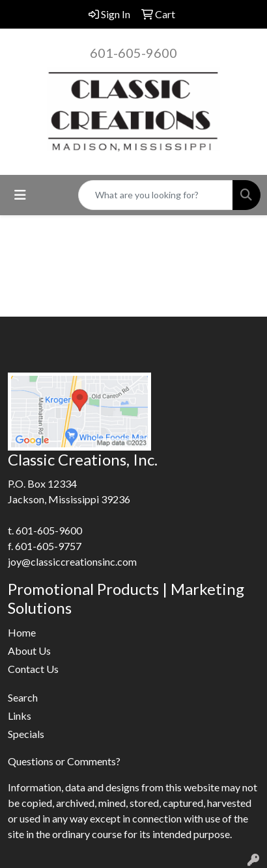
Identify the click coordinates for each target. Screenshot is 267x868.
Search (23, 697)
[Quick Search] (156, 195)
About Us (29, 651)
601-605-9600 (133, 53)
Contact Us (33, 669)
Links (20, 716)
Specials (26, 734)
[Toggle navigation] (20, 195)
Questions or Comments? (64, 761)
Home (22, 632)
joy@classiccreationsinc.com (72, 561)
